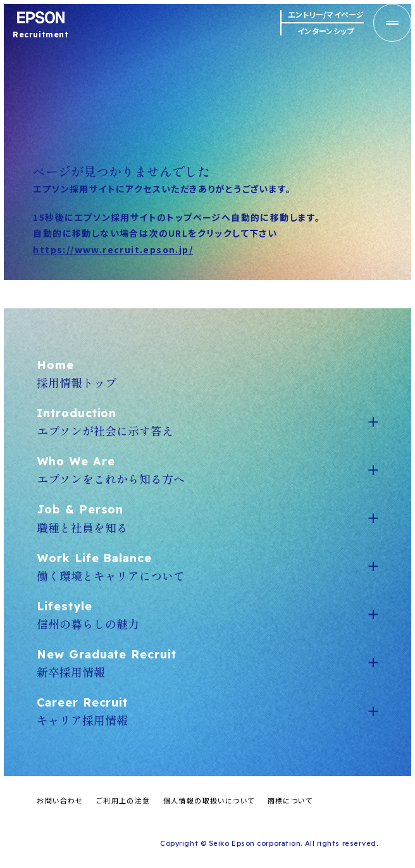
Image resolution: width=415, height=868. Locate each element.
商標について (290, 800)
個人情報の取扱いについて (209, 800)
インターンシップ (325, 30)
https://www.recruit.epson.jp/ (113, 249)
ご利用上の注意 (123, 800)
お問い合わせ (60, 800)
